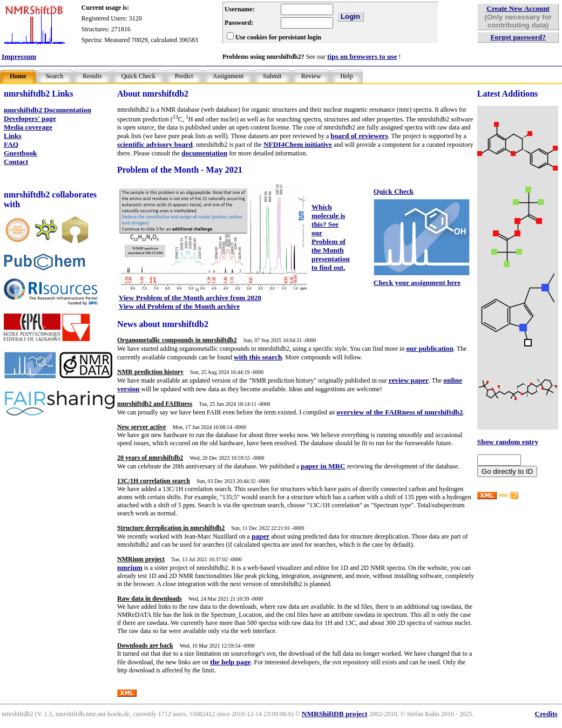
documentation (204, 153)
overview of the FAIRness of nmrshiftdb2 (400, 412)
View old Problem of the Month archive (179, 306)
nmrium (130, 567)
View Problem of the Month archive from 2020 (190, 298)
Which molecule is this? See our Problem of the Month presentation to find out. (331, 237)
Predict (184, 76)
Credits (546, 714)
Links (13, 136)
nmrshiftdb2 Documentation (48, 110)
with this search (258, 357)
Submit (272, 76)
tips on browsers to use (362, 56)
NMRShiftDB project (335, 714)
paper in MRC (323, 466)
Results (92, 76)
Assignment (228, 76)
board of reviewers (359, 136)
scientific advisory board (155, 144)
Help (346, 76)
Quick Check (138, 76)
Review (311, 76)
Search (55, 76)
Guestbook (20, 153)
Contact (16, 162)
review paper (409, 380)
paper (260, 536)
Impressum (19, 56)
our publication (430, 348)
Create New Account (518, 8)
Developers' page (30, 118)
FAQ (11, 144)
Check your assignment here (417, 283)
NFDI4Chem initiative (298, 144)
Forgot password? (518, 37)
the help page (231, 662)
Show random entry (508, 442)
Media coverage (28, 127)
